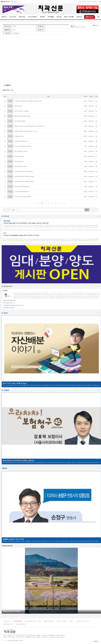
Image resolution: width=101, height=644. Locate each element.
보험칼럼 (6, 390)
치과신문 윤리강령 (20, 624)
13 (46, 203)
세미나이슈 (22, 17)
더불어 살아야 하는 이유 (9, 303)
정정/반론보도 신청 (8, 624)
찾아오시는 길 (7, 621)
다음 (65, 203)
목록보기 (7, 85)
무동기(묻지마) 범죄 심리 (9, 308)
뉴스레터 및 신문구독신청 (82, 621)
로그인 (100, 2)
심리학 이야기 (8, 286)
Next (99, 581)
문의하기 (89, 2)
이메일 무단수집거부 (49, 621)
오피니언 (59, 17)
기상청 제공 (15, 2)
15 (52, 203)
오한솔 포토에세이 (7, 546)
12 (42, 203)
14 (49, 203)
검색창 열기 (98, 17)
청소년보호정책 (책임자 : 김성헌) (33, 621)
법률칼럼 (4, 468)
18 (62, 203)
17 (59, 203)
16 (56, 203)
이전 (36, 203)
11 (39, 203)
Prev (4, 581)
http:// (14, 30)
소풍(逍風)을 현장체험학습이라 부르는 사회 (13, 305)
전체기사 (4, 17)
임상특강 (42, 17)
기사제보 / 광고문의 (82, 2)
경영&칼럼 (51, 17)
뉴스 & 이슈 (13, 17)
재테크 (6, 313)
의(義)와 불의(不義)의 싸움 (9, 300)
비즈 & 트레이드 (33, 17)
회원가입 (95, 2)
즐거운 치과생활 (69, 17)
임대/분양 (79, 17)
